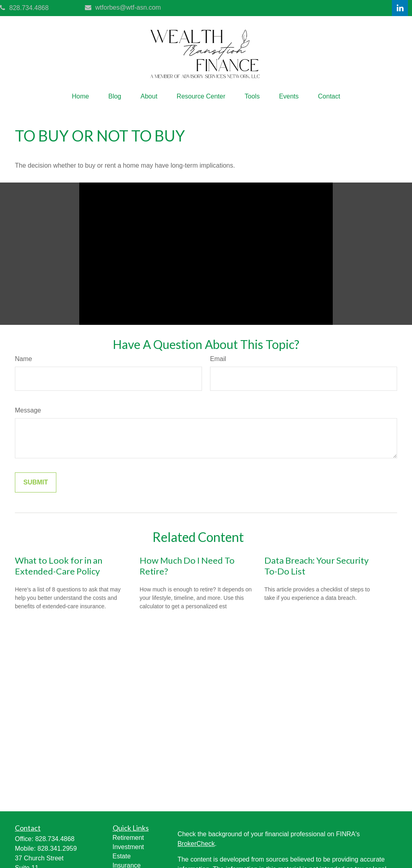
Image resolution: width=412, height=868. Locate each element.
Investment (128, 847)
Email (218, 359)
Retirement (128, 838)
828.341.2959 (57, 849)
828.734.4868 (24, 8)
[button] (81, 96)
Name (24, 359)
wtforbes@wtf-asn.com (123, 7)
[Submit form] (36, 482)
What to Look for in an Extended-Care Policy (59, 566)
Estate (122, 856)
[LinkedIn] (400, 8)
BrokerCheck (196, 844)
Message (28, 410)
